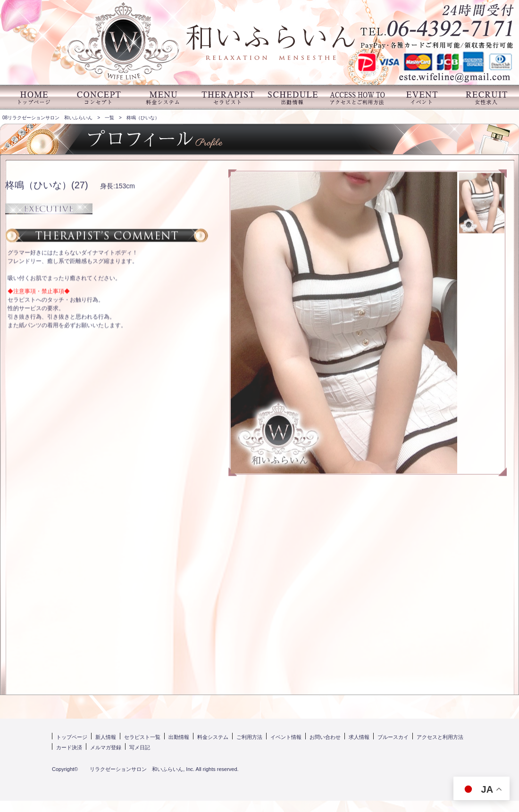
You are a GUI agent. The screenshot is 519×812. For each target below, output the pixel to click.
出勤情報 (179, 737)
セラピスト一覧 (142, 737)
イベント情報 (286, 737)
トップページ (72, 737)
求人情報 (359, 737)
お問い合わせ (325, 737)
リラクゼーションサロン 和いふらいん (131, 769)
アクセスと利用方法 (440, 737)
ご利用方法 (249, 737)
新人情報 (106, 737)
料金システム (213, 737)
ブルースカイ (393, 737)
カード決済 (69, 747)
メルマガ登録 (106, 747)
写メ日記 (140, 747)
